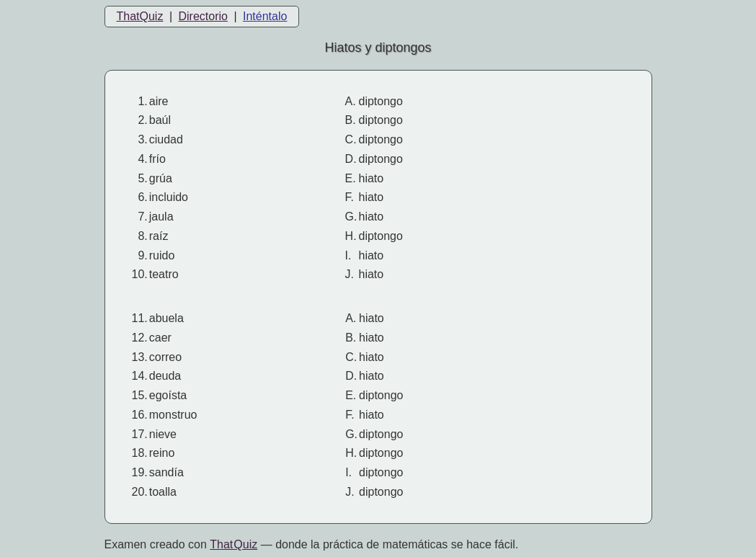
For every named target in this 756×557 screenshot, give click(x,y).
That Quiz (234, 544)
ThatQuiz (140, 16)
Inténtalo (265, 16)
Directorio (203, 16)
